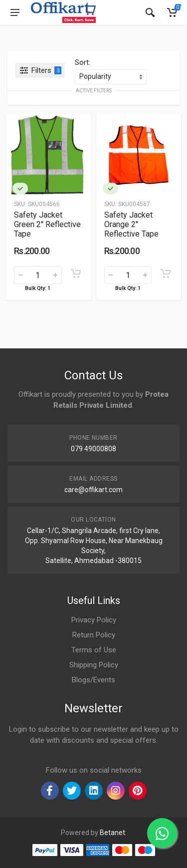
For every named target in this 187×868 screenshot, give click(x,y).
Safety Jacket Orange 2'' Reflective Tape (131, 224)
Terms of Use (94, 650)
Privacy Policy (94, 620)
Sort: (83, 62)
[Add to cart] (76, 274)
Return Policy (94, 635)
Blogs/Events (93, 680)
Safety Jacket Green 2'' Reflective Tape (47, 224)
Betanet (112, 833)
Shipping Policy (94, 665)
